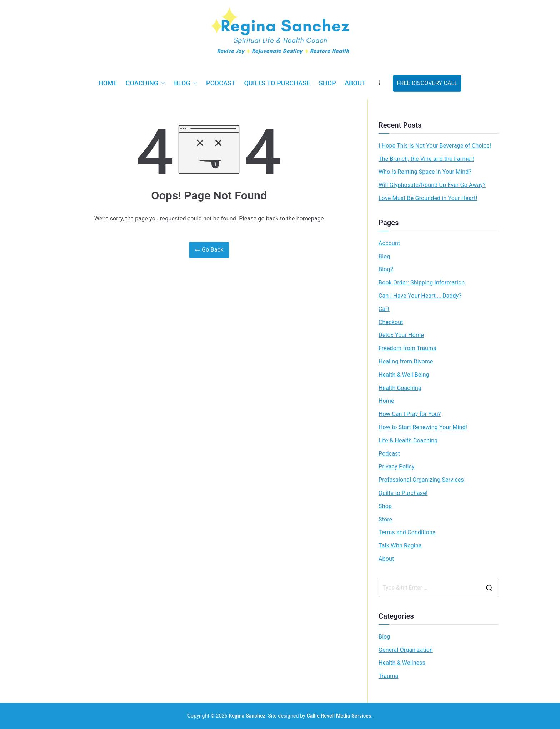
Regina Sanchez (247, 716)
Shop (327, 83)
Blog (186, 83)
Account (389, 243)
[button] (162, 83)
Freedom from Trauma (407, 348)
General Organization (406, 650)
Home (108, 83)
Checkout (391, 322)
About (355, 83)
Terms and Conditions (407, 532)
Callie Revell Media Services (339, 716)
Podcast (221, 83)
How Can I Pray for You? (410, 414)
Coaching (146, 83)
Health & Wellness (402, 663)
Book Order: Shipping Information (422, 282)
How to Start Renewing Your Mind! (423, 427)
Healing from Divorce (406, 361)
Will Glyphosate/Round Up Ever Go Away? (432, 185)
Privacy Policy (397, 467)
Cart (384, 309)
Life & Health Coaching (408, 440)
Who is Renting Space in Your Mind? (425, 172)
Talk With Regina (400, 545)
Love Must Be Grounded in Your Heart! (428, 198)
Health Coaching (400, 388)
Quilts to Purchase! (403, 493)
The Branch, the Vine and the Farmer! (426, 159)
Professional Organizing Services (421, 480)
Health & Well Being (404, 375)
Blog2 (386, 269)
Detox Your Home (401, 335)
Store (385, 519)
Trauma (388, 676)
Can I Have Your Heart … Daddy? (420, 296)
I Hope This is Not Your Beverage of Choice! (435, 146)
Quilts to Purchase (277, 83)
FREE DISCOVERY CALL (427, 83)
